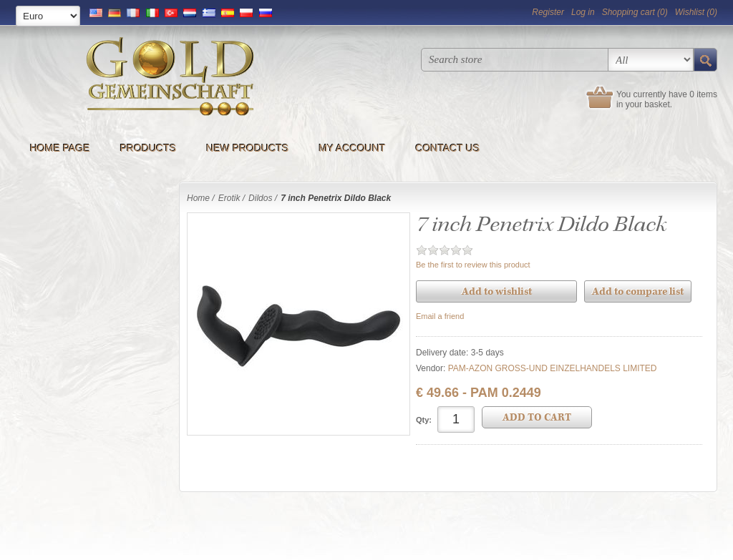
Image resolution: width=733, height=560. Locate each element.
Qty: (424, 420)
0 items (703, 94)
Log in (583, 12)
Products (149, 148)
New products (247, 148)
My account (352, 148)
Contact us (448, 148)
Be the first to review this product (473, 265)
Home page (60, 148)
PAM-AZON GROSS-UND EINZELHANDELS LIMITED (553, 368)
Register (548, 12)
